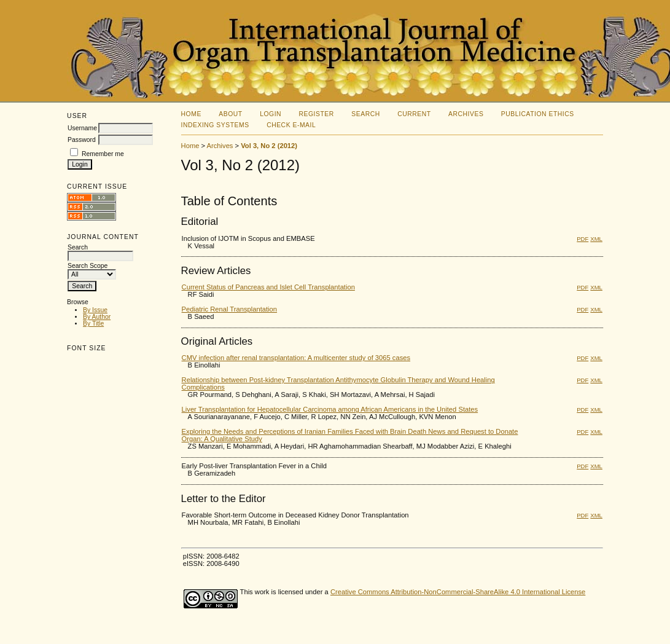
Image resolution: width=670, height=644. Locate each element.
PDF (582, 239)
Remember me (103, 154)
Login (271, 114)
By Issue (95, 310)
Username (82, 128)
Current (414, 114)
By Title (93, 324)
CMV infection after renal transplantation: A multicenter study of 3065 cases (296, 358)
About (230, 114)
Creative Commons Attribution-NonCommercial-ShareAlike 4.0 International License (458, 592)
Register (317, 114)
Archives (466, 114)
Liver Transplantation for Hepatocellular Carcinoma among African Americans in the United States (330, 409)
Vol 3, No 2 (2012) (269, 146)
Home (191, 114)
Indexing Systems (215, 125)
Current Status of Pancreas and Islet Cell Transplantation (268, 287)
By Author (97, 317)
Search (365, 114)
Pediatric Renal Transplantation (229, 309)
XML (596, 239)
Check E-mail (291, 125)
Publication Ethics (538, 114)
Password (82, 140)
